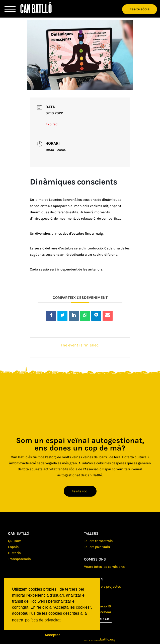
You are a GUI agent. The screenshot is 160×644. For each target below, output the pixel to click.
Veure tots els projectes (102, 586)
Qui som (15, 541)
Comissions (95, 559)
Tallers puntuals (97, 547)
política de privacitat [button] (43, 620)
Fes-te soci (80, 491)
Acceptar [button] (52, 635)
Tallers (91, 533)
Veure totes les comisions (104, 567)
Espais (13, 547)
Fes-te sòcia (140, 9)
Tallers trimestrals (98, 541)
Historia (14, 553)
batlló (19, 533)
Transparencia (19, 559)
